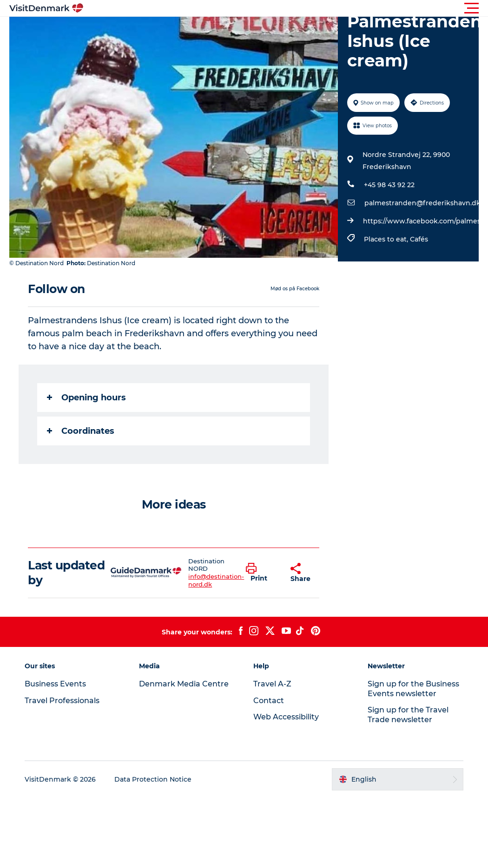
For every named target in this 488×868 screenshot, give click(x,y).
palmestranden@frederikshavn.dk (422, 203)
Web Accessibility (286, 717)
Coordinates (81, 431)
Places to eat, (387, 239)
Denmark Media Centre (184, 684)
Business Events (55, 684)
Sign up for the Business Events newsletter (413, 689)
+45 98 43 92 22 (389, 185)
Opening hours (86, 398)
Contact (269, 701)
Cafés (419, 239)
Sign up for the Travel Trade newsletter (408, 715)
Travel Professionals (62, 701)
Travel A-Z (272, 684)
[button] (286, 8)
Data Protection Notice (153, 779)
